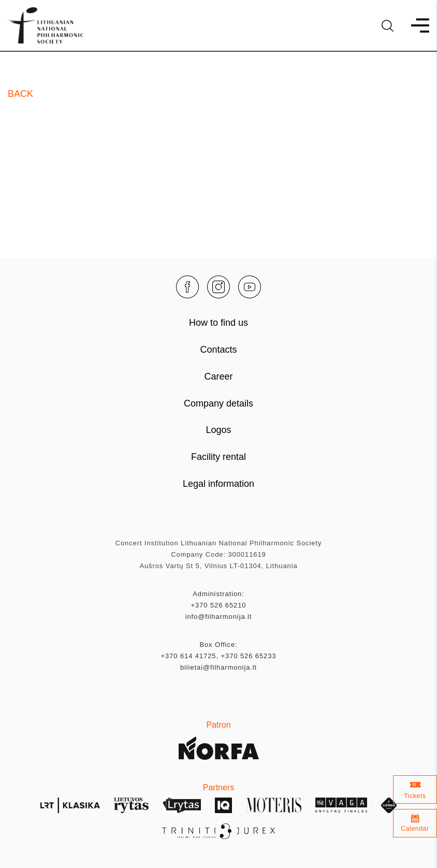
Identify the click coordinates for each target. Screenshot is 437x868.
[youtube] (250, 287)
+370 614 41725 (189, 656)
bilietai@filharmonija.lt (219, 667)
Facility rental (219, 457)
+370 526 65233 (249, 656)
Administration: (218, 594)
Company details (219, 403)
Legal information (219, 484)
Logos (218, 430)
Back (20, 94)
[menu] (416, 26)
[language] (388, 26)
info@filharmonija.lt (219, 617)
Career (218, 377)
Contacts (218, 350)
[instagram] (219, 287)
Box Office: (218, 645)
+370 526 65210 (219, 605)
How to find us (219, 323)
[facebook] (187, 287)
